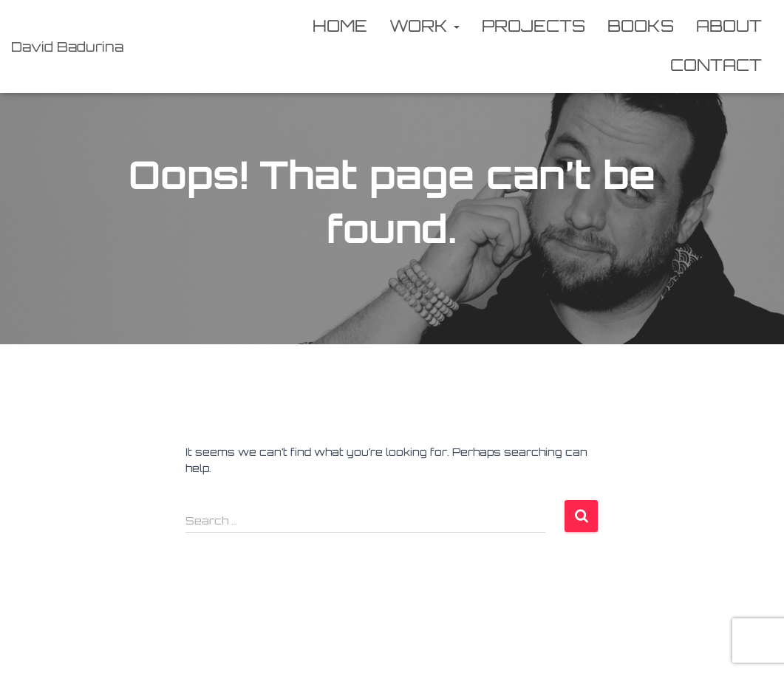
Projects (534, 25)
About (729, 25)
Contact (716, 65)
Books (641, 25)
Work (425, 25)
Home (340, 25)
